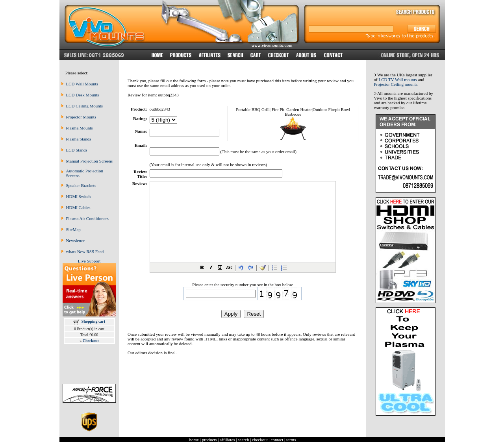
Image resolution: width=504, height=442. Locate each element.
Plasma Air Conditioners (87, 218)
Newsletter (76, 240)
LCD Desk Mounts (83, 95)
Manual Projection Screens (90, 161)
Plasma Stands (79, 139)
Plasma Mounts (80, 128)
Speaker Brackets (81, 185)
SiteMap (73, 229)
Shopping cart (93, 321)
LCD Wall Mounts (82, 84)
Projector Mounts (81, 117)
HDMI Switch (79, 196)
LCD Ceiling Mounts (85, 106)
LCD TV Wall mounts (397, 80)
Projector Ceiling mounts (396, 84)
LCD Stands (77, 150)
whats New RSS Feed (85, 252)
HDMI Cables (78, 207)
